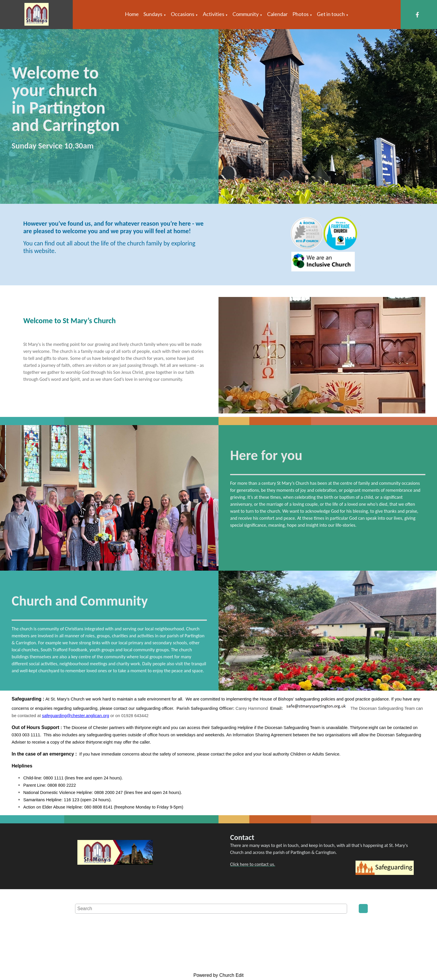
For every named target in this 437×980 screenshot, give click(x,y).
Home (132, 14)
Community (246, 14)
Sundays (153, 14)
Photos (301, 14)
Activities (214, 14)
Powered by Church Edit (219, 975)
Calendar (277, 14)
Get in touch (331, 14)
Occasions (183, 14)
